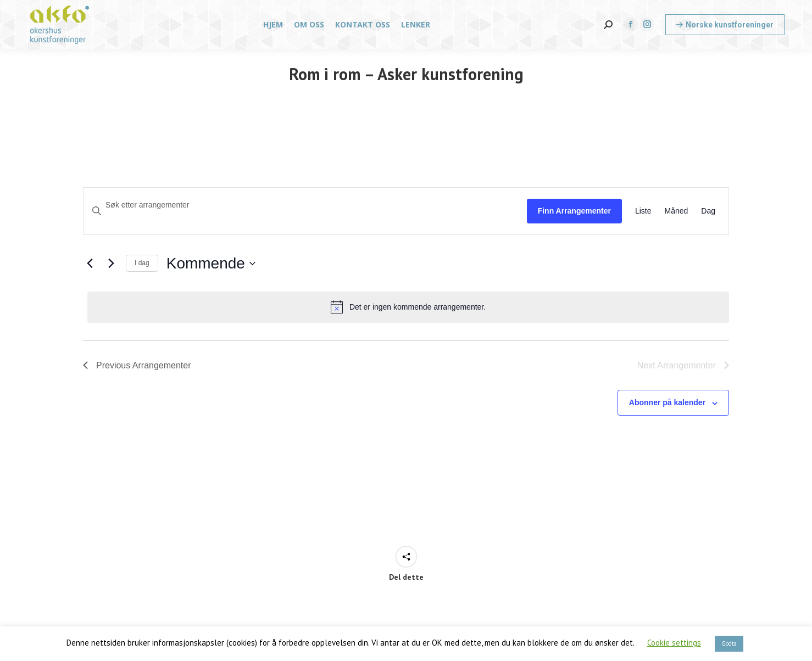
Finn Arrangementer (574, 211)
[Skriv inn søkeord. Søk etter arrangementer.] (305, 205)
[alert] (408, 307)
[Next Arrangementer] (111, 264)
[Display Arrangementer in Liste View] (643, 211)
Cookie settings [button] (674, 643)
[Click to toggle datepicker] (211, 264)
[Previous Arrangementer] (90, 264)
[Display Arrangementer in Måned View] (677, 211)
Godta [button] (729, 643)
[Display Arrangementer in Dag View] (708, 211)
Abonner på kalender (667, 402)
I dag (142, 263)
